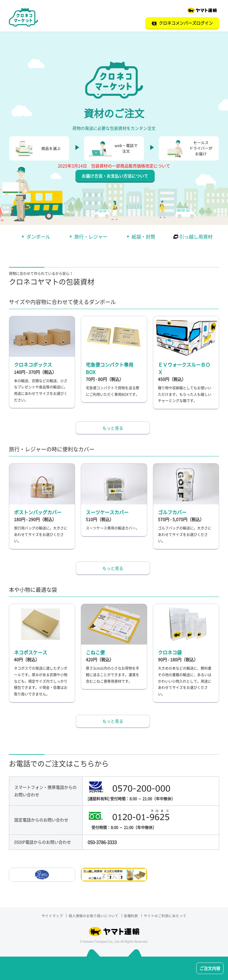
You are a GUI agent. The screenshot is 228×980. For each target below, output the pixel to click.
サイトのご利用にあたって (167, 920)
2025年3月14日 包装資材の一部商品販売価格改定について (114, 170)
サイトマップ (50, 920)
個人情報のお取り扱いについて (93, 920)
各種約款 (132, 920)
